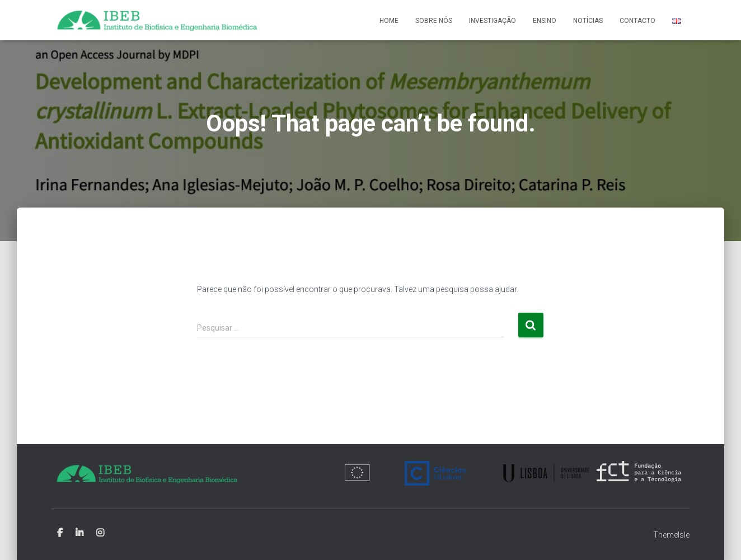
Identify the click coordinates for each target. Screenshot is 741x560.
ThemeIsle (671, 535)
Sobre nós (434, 21)
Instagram (100, 533)
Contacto (637, 21)
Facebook (60, 533)
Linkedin (79, 533)
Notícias (588, 21)
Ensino (545, 21)
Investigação (493, 21)
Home (389, 21)
